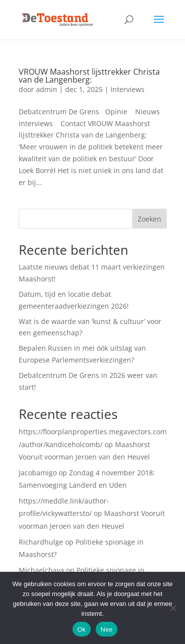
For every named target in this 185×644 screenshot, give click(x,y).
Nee (107, 629)
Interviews (128, 89)
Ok (82, 629)
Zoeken (149, 219)
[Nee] (173, 608)
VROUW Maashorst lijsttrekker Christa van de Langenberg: (89, 76)
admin (47, 89)
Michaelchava (41, 570)
